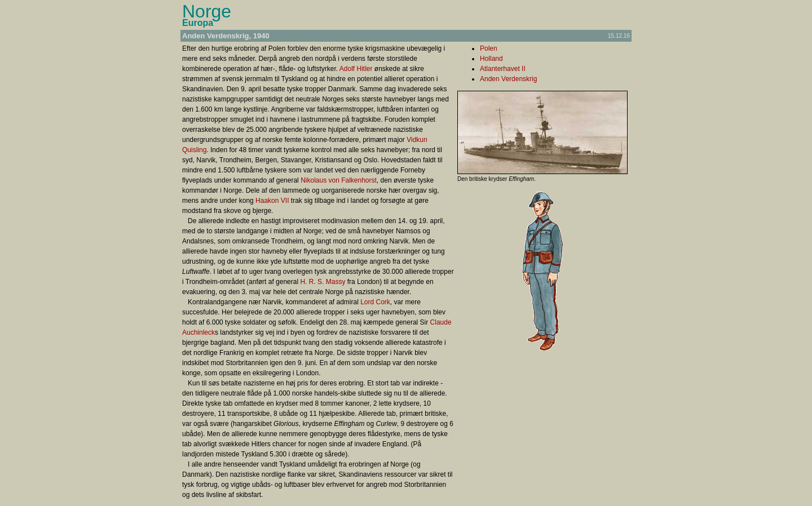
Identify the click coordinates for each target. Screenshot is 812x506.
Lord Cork (375, 302)
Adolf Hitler (356, 69)
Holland (491, 59)
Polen (489, 48)
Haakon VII (272, 201)
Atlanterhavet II (503, 69)
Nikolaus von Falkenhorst (339, 180)
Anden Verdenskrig (508, 79)
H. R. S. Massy (323, 282)
